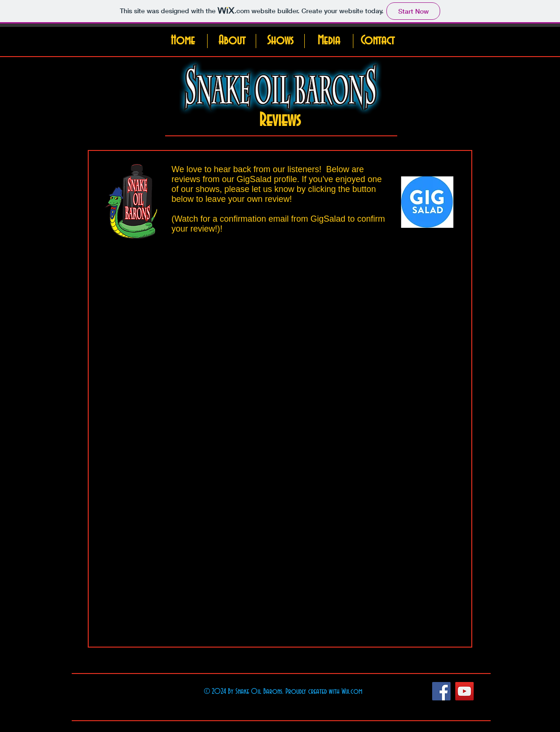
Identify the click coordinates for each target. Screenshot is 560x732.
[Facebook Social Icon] (441, 691)
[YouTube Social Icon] (464, 691)
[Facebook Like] (398, 691)
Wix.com (352, 691)
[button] (231, 41)
